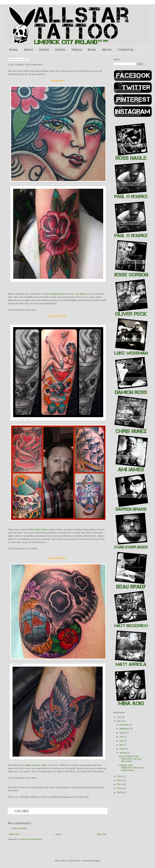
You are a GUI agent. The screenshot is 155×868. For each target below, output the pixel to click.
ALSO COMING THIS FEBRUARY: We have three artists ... (130, 759)
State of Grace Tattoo (36, 765)
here (34, 310)
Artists (44, 50)
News (92, 50)
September (125, 729)
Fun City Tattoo (78, 294)
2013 (119, 776)
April (122, 745)
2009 (119, 792)
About (28, 50)
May (121, 741)
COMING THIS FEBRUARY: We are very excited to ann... (132, 768)
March (122, 749)
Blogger (96, 861)
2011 (119, 784)
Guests (60, 50)
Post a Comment (19, 828)
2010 (119, 788)
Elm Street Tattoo (39, 529)
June (122, 737)
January (123, 753)
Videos (76, 50)
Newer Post (14, 834)
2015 (119, 717)
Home (13, 50)
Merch (107, 50)
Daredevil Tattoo (57, 294)
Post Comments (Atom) (31, 839)
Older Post (102, 834)
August (123, 733)
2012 (119, 780)
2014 (119, 721)
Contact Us (125, 50)
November (124, 725)
